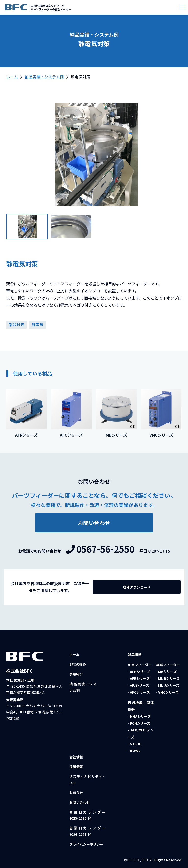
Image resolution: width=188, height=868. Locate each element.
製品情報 (135, 654)
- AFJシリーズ (138, 685)
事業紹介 (76, 674)
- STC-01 (135, 744)
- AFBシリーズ (139, 672)
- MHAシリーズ (139, 716)
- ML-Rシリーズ (168, 678)
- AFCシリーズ (139, 692)
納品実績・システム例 (44, 77)
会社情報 (76, 757)
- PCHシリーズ (139, 723)
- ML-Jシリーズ (168, 685)
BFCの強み (78, 664)
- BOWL (134, 750)
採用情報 (76, 767)
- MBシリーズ (166, 672)
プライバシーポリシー (86, 844)
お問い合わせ (80, 802)
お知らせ (76, 793)
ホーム (12, 77)
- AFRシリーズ (139, 678)
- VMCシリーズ (167, 692)
